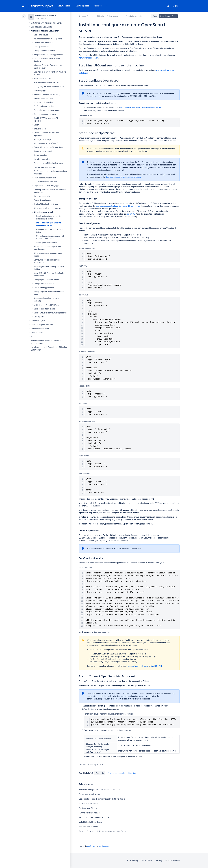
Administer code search (43, 212)
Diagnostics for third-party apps (47, 186)
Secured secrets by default (45, 309)
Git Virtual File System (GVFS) (46, 143)
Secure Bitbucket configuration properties (51, 313)
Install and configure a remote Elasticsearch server (99, 790)
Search (168, 6)
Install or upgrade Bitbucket (42, 325)
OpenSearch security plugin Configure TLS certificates (118, 206)
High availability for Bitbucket (46, 182)
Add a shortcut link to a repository (47, 208)
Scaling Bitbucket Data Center (46, 204)
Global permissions (42, 47)
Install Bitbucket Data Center (90, 822)
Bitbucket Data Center (40, 329)
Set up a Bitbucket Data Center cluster (94, 817)
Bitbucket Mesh (40, 129)
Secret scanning (40, 155)
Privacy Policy (132, 860)
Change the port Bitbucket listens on (48, 163)
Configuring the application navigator (49, 86)
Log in (175, 6)
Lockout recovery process (44, 167)
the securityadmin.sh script (137, 666)
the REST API (156, 666)
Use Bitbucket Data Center (42, 27)
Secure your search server (47, 243)
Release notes (37, 333)
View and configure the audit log (47, 94)
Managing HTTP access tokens (46, 280)
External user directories (44, 43)
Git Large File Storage (42, 139)
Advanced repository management (48, 39)
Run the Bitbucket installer (89, 813)
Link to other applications (44, 288)
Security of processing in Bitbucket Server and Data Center (103, 831)
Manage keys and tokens (44, 284)
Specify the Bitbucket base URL (46, 82)
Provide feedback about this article (122, 773)
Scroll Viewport (104, 846)
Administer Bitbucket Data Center (45, 31)
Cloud (155, 16)
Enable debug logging (42, 200)
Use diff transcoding (42, 159)
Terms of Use (147, 860)
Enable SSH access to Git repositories (49, 147)
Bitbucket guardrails (42, 196)
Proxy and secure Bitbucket (45, 178)
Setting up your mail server (45, 51)
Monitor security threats (43, 98)
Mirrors (37, 125)
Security (159, 860)
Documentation (64, 6)
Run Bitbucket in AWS (42, 78)
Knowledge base (82, 6)
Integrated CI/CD (38, 321)
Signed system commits (44, 151)
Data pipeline (39, 317)
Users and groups (41, 35)
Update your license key (43, 102)
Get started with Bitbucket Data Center (47, 23)
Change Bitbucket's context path (47, 110)
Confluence (91, 846)
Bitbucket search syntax (89, 827)
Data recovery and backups (45, 114)
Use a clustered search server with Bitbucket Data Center (102, 799)
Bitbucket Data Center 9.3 (45, 16)
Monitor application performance (47, 305)
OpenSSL (131, 214)
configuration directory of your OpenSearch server (141, 107)
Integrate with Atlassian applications (48, 55)
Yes (97, 773)
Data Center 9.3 (169, 16)
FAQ (33, 337)
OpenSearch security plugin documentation (123, 177)
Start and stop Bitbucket (89, 808)
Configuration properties (44, 106)
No (103, 773)
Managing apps (40, 90)
